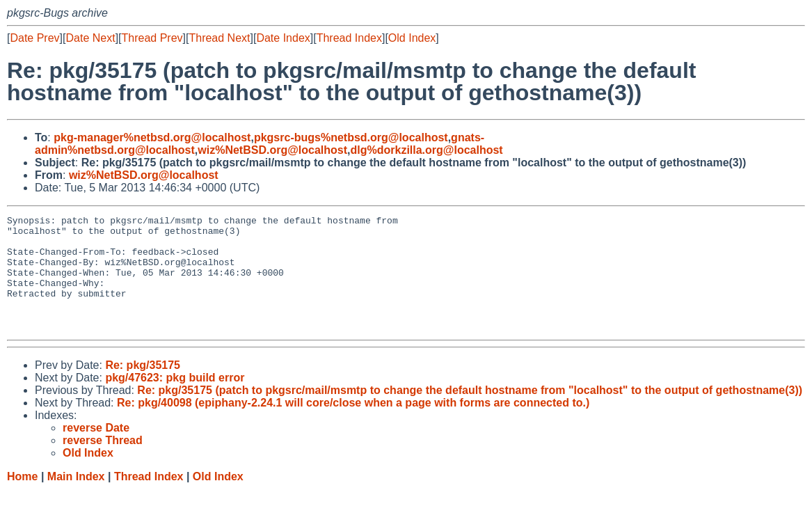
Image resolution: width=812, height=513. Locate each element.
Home (22, 499)
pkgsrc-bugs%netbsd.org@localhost (351, 137)
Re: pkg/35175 (143, 388)
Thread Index (349, 38)
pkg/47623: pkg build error (175, 401)
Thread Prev (152, 38)
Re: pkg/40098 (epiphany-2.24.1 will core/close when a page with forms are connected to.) (353, 426)
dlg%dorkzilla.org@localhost (426, 150)
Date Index (283, 38)
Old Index (412, 38)
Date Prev (34, 38)
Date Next (90, 38)
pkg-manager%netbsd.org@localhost (152, 137)
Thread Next (219, 38)
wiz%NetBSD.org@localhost (272, 150)
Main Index (76, 499)
